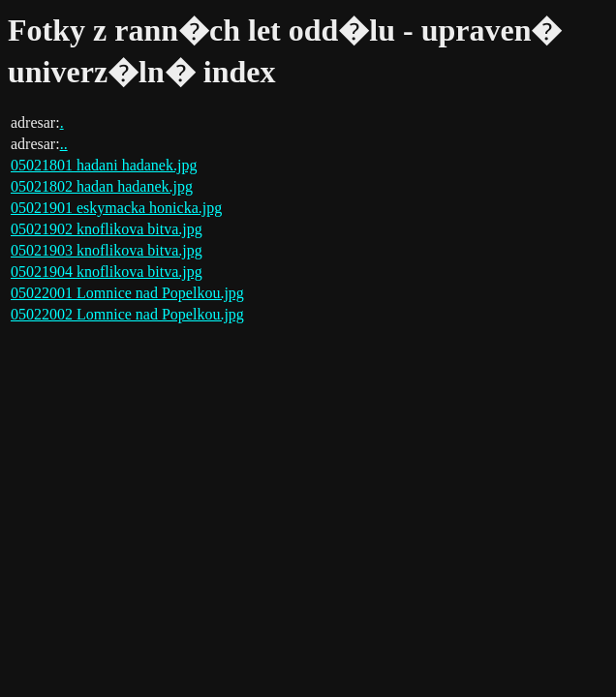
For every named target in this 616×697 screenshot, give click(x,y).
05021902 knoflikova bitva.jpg (107, 229)
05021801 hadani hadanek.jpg (104, 165)
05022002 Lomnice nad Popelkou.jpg (127, 314)
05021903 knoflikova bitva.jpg (107, 250)
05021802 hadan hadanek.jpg (102, 186)
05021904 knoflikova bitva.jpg (107, 272)
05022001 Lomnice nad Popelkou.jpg (127, 293)
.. (64, 144)
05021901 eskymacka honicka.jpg (116, 208)
